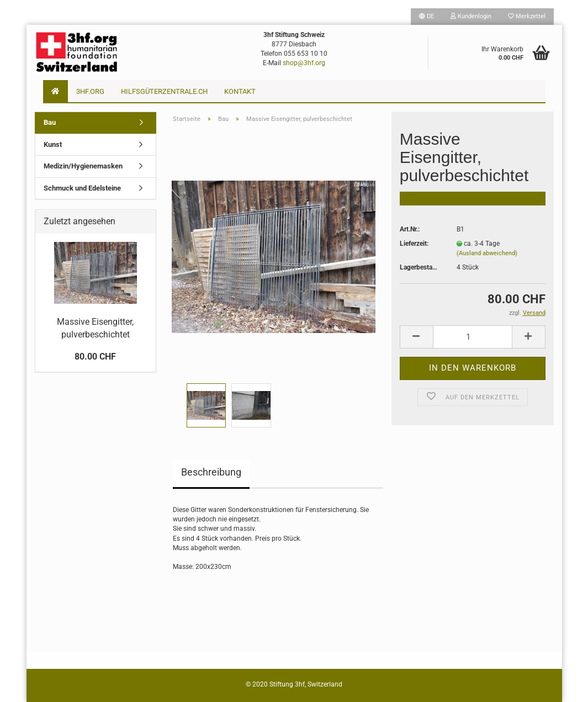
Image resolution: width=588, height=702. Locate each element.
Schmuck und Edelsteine (82, 188)
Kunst (53, 144)
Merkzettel (527, 16)
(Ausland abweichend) (487, 253)
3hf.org (90, 91)
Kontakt (240, 91)
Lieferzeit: (414, 244)
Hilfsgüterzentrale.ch (164, 91)
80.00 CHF (95, 357)
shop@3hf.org (304, 63)
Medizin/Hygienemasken (83, 166)
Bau (50, 122)
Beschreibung (211, 472)
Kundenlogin (471, 16)
